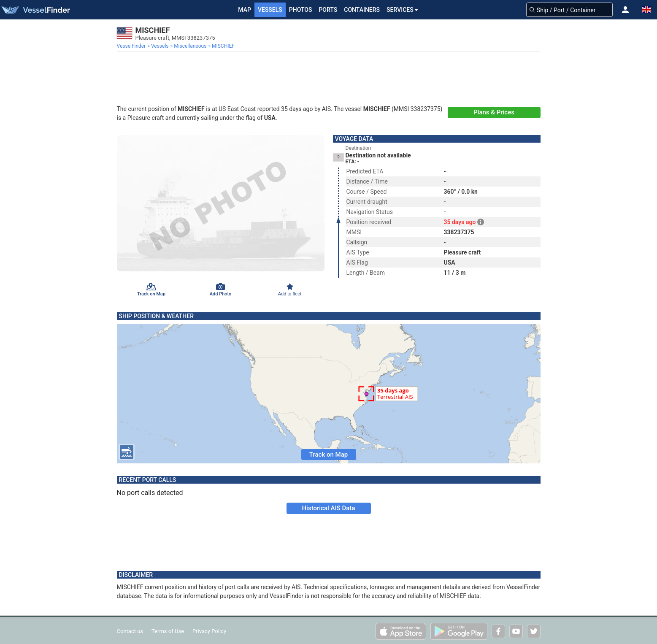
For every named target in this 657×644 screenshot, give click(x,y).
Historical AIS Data (328, 508)
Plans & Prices (494, 112)
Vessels (270, 10)
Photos (301, 10)
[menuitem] (132, 46)
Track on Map (328, 455)
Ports (328, 10)
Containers (362, 10)
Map (245, 10)
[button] (625, 10)
